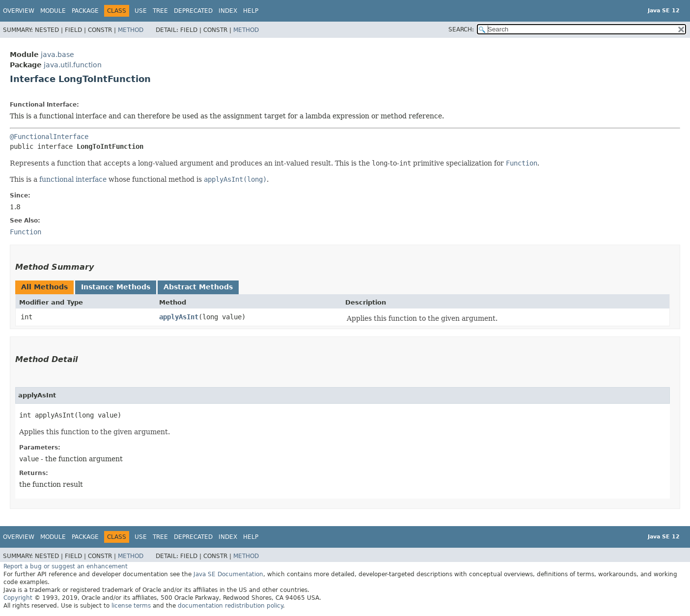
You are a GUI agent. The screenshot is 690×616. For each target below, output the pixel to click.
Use (141, 11)
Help (251, 11)
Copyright (18, 598)
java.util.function (73, 65)
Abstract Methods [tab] (198, 287)
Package (85, 11)
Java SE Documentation (228, 574)
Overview (19, 11)
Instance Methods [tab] (116, 287)
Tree (160, 11)
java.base (57, 55)
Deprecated (193, 11)
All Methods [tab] (44, 287)
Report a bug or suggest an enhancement (66, 566)
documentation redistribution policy (230, 606)
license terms (131, 606)
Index (228, 11)
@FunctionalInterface (49, 137)
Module (53, 11)
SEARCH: (461, 29)
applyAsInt (179, 317)
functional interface (73, 179)
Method (131, 30)
